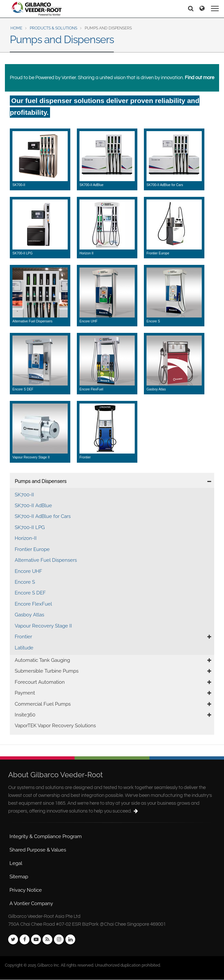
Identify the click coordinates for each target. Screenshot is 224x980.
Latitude (24, 648)
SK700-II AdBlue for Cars (43, 516)
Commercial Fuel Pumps (43, 704)
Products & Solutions (53, 28)
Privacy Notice (26, 890)
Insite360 (25, 715)
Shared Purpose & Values (38, 850)
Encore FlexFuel (33, 604)
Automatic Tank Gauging (42, 660)
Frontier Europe (32, 549)
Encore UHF (28, 571)
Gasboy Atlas (29, 615)
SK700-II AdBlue (33, 506)
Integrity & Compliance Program (46, 836)
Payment (25, 693)
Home (16, 28)
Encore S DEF (30, 593)
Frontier (23, 637)
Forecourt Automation (40, 682)
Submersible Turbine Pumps (47, 671)
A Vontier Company (31, 903)
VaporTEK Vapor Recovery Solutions (55, 726)
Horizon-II (26, 538)
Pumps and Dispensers (41, 481)
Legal (16, 863)
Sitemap (19, 877)
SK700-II (24, 495)
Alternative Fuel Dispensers (46, 560)
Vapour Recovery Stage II (43, 626)
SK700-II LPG (30, 527)
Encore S (25, 582)
